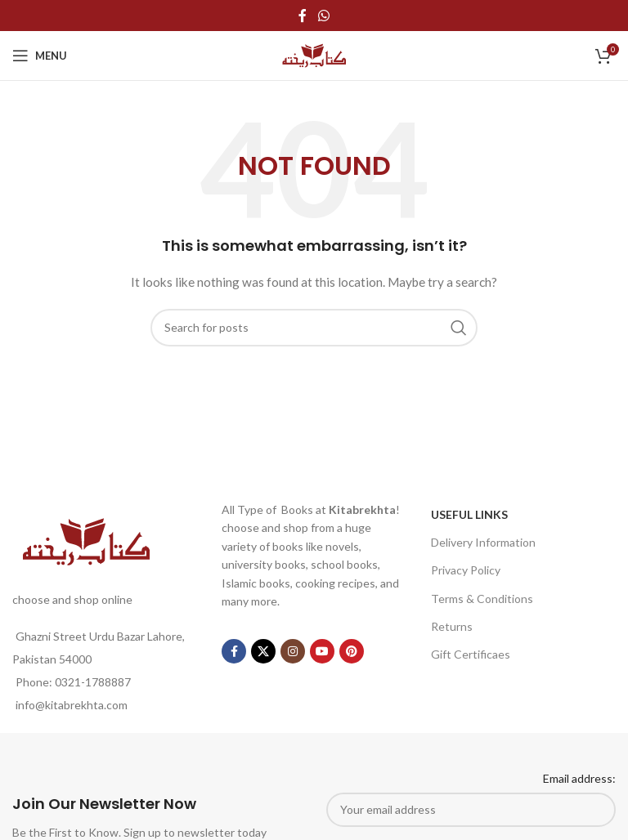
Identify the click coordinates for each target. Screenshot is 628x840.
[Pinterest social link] (352, 651)
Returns (452, 626)
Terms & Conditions (482, 599)
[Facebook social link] (303, 16)
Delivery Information (483, 542)
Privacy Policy (466, 570)
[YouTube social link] (322, 651)
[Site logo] (314, 54)
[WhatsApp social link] (323, 16)
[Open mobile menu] (40, 56)
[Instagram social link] (293, 651)
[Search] (314, 328)
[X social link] (263, 651)
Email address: (579, 778)
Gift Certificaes (471, 654)
